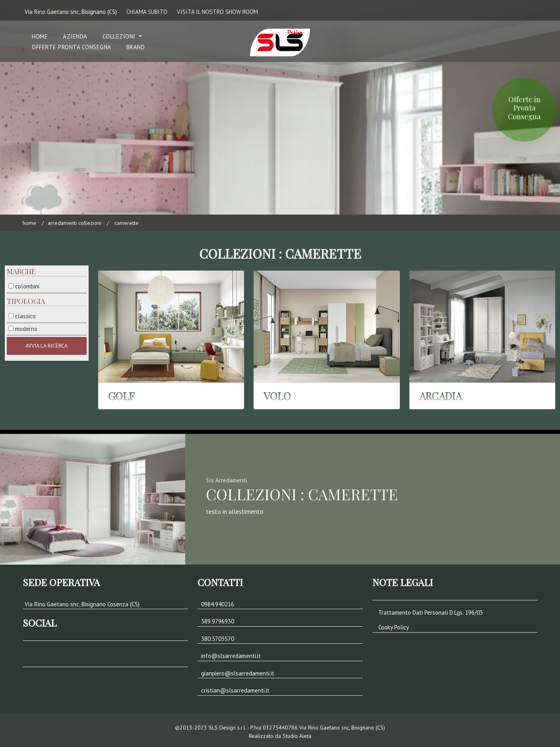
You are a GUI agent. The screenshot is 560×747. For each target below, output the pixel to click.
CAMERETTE (127, 223)
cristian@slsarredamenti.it (235, 690)
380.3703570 (218, 639)
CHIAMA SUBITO (147, 12)
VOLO (277, 396)
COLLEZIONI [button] (120, 36)
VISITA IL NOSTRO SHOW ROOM (217, 12)
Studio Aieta (297, 736)
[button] (93, 660)
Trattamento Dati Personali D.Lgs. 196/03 (431, 613)
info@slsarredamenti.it (231, 656)
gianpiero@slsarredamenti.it (238, 673)
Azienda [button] (75, 36)
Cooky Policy (394, 627)
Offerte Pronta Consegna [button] (72, 47)
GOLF (121, 396)
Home (29, 223)
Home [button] (40, 36)
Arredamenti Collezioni (75, 223)
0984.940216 (218, 604)
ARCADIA (441, 396)
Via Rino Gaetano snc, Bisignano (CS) (71, 12)
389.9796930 (218, 621)
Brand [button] (136, 47)
